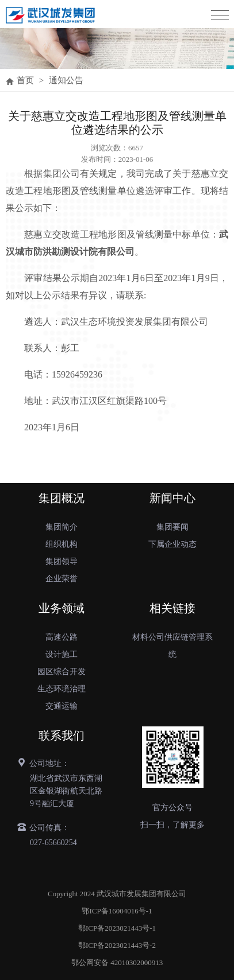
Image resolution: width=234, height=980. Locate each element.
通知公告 (66, 80)
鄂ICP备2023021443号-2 (117, 945)
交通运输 (62, 706)
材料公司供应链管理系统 (172, 646)
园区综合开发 (62, 672)
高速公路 (62, 637)
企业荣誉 (62, 579)
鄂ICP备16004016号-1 (117, 911)
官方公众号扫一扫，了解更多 (172, 816)
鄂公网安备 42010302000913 (117, 962)
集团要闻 (172, 527)
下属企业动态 (172, 544)
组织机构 (62, 544)
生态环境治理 (62, 689)
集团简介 (62, 527)
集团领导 (62, 561)
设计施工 (62, 654)
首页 (25, 80)
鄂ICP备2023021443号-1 (117, 928)
